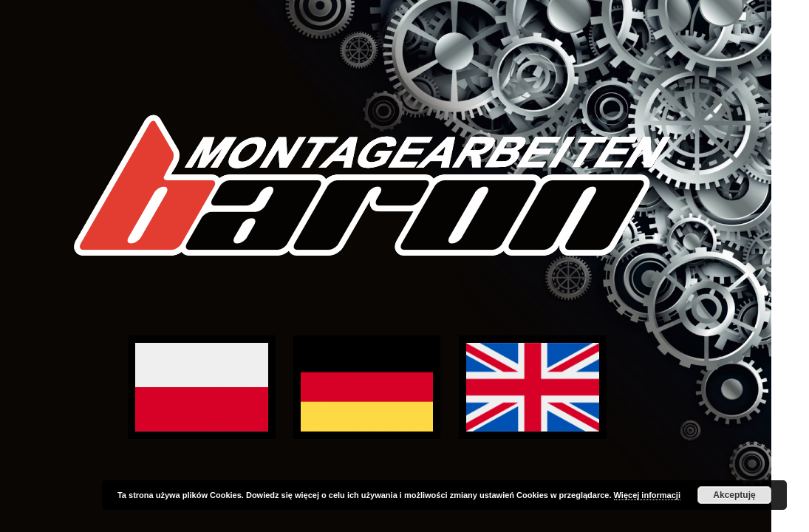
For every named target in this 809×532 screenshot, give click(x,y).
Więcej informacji (647, 495)
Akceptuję (734, 495)
